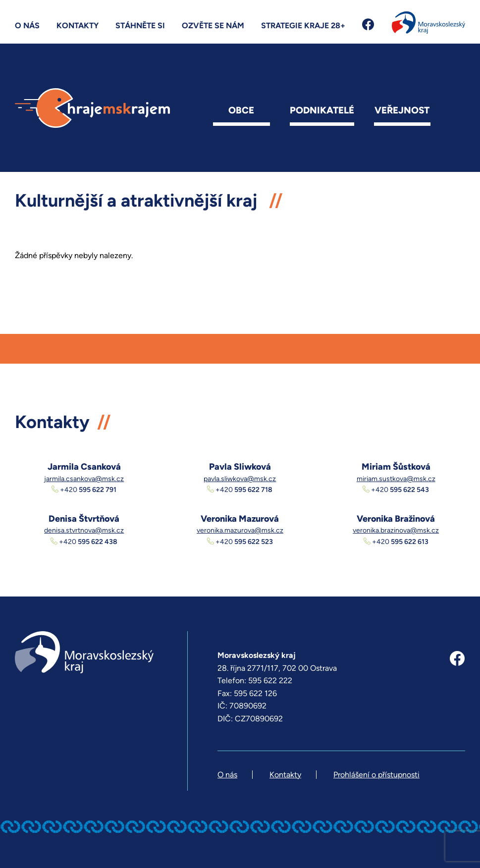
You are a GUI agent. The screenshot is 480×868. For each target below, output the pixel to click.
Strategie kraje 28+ (303, 26)
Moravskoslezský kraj (428, 23)
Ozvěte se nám (213, 26)
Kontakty (78, 26)
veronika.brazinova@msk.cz (396, 530)
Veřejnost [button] (402, 110)
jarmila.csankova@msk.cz (84, 479)
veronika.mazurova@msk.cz (240, 530)
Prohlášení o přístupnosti (376, 775)
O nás (27, 26)
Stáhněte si (140, 26)
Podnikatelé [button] (322, 110)
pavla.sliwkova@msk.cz (240, 479)
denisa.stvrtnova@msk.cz (84, 530)
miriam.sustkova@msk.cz (396, 479)
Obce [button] (241, 110)
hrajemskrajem (92, 108)
